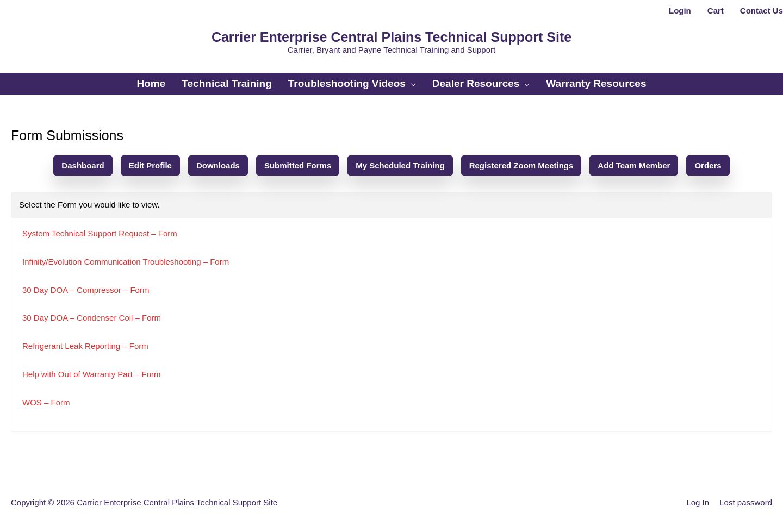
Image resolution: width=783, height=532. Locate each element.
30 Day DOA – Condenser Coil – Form (92, 318)
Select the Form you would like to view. (89, 205)
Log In (698, 502)
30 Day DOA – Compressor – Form (86, 290)
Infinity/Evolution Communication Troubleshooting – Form (126, 262)
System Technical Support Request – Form (100, 233)
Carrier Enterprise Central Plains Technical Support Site (391, 37)
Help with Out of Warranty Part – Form (92, 374)
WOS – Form (46, 402)
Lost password (746, 502)
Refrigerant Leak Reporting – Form (85, 346)
